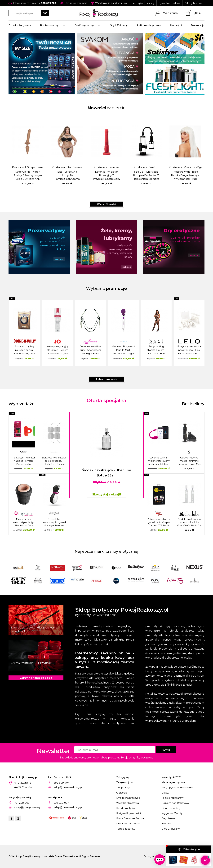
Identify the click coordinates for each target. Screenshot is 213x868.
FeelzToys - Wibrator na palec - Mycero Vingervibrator (24, 461)
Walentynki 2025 (171, 777)
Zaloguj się (122, 777)
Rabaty (151, 3)
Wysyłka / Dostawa (127, 803)
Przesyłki (138, 3)
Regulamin (168, 818)
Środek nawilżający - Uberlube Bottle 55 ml (106, 473)
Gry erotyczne (182, 231)
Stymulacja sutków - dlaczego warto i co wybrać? (34, 630)
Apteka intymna (20, 25)
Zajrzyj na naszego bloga (36, 678)
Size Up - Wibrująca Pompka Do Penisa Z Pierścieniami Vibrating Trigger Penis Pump (146, 175)
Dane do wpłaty (171, 808)
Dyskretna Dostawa (169, 3)
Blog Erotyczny (171, 829)
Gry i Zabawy (119, 25)
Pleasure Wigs (193, 167)
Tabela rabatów (126, 829)
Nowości (176, 25)
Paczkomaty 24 (126, 808)
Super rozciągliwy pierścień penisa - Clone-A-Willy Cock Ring (25, 350)
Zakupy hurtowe (193, 3)
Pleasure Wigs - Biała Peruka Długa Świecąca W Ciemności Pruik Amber (185, 175)
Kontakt (166, 824)
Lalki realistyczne (149, 25)
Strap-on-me (35, 167)
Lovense (114, 167)
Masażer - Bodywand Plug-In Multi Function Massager (123, 350)
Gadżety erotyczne (87, 25)
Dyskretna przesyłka (128, 798)
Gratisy (165, 793)
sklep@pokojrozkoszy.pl (68, 787)
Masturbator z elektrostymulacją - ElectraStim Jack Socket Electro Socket (24, 522)
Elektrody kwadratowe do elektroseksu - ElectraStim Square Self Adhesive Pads (54, 461)
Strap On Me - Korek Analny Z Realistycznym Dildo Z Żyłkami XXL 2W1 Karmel (28, 175)
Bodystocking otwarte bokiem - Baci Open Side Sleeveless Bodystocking (156, 350)
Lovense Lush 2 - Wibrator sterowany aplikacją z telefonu (159, 461)
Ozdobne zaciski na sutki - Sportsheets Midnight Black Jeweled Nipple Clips (90, 350)
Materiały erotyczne (173, 782)
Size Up (153, 167)
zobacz (59, 259)
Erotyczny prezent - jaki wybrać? (31, 663)
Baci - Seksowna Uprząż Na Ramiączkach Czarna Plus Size (67, 175)
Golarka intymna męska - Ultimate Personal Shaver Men (189, 461)
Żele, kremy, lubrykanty (116, 234)
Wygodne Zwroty (172, 813)
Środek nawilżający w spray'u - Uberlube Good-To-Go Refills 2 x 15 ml (189, 522)
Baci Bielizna (75, 167)
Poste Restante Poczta (130, 818)
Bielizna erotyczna (53, 25)
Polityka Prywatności (129, 813)
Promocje (198, 25)
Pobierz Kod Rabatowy (175, 803)
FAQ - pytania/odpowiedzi (177, 787)
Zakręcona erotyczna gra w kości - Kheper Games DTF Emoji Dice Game (159, 522)
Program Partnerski (128, 824)
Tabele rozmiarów (173, 798)
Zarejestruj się (124, 782)
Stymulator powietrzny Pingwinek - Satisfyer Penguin (54, 522)
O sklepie (122, 793)
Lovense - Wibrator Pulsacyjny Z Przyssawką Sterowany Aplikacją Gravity (107, 175)
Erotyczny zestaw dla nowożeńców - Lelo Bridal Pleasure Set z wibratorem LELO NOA (189, 350)
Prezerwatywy (46, 231)
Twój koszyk (123, 787)
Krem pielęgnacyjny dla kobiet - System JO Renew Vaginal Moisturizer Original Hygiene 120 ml (58, 350)
